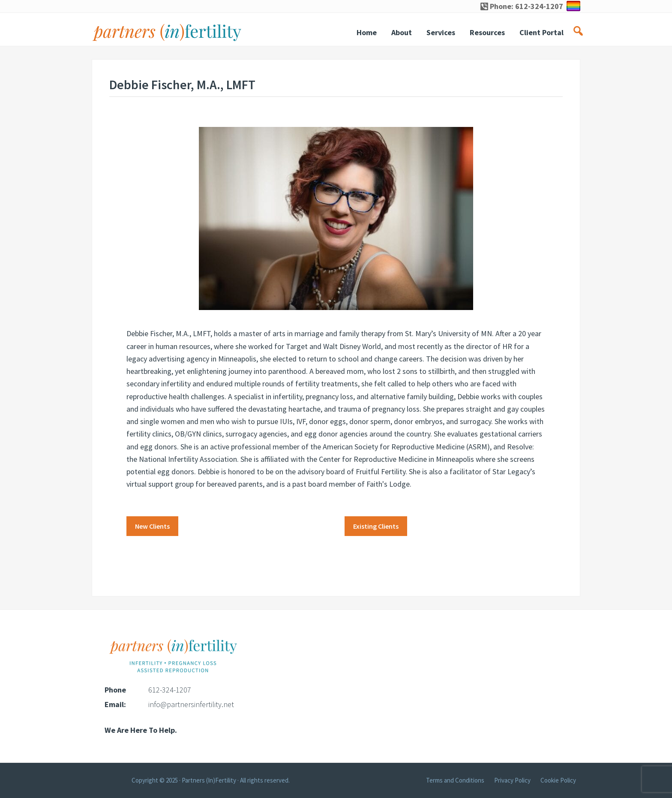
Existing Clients (376, 526)
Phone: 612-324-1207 (522, 6)
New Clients (152, 526)
